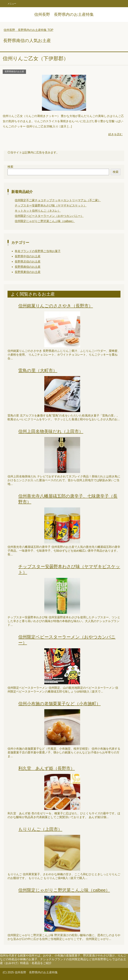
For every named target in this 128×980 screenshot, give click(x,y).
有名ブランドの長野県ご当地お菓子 (38, 251)
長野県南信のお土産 (14, 72)
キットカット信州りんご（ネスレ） (38, 211)
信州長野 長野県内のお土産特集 (64, 14)
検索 (10, 167)
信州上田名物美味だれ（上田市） (51, 431)
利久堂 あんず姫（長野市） (47, 768)
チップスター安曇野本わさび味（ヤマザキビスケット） (51, 205)
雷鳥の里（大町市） (38, 370)
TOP (28, 30)
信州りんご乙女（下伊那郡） (36, 58)
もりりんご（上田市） (40, 829)
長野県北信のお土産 (28, 262)
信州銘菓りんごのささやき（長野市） (56, 306)
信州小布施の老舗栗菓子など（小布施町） (59, 704)
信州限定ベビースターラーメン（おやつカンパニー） (49, 216)
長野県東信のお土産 (28, 272)
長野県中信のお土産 (28, 256)
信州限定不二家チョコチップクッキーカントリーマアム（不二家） (58, 200)
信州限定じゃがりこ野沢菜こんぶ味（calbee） (45, 221)
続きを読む (115, 134)
